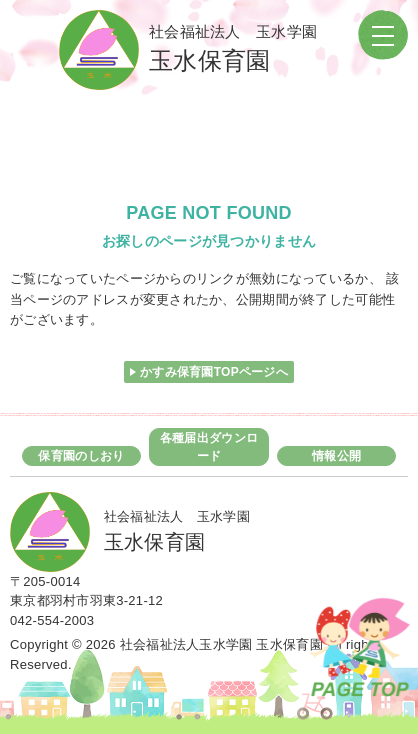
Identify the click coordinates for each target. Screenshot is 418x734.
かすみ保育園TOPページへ (214, 372)
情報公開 (336, 456)
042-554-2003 (52, 620)
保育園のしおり (81, 456)
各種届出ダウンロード (209, 447)
